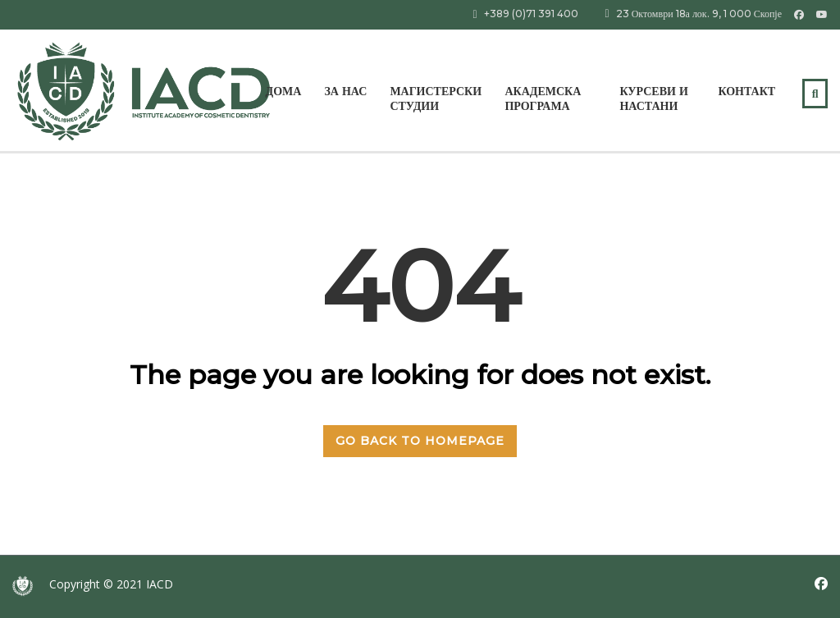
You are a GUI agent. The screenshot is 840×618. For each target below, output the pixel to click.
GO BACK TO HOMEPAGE (420, 441)
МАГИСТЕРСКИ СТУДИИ (436, 98)
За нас (345, 91)
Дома (284, 91)
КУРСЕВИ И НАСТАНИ (653, 98)
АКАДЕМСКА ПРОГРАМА (543, 98)
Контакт (746, 91)
